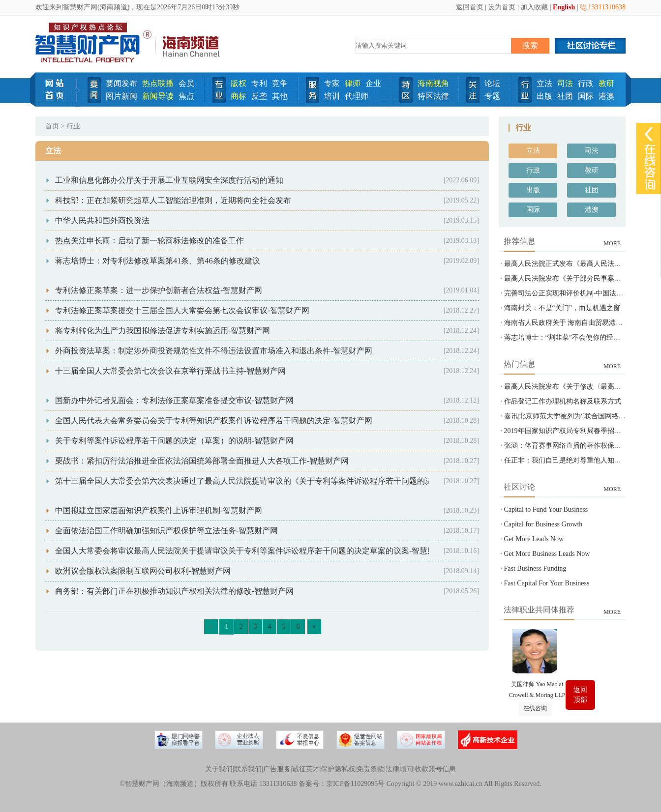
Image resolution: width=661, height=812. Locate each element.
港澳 (606, 96)
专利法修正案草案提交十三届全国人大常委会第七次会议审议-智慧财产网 (182, 310)
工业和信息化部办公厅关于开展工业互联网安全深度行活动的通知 (169, 180)
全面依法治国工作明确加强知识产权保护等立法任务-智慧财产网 (166, 531)
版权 (239, 83)
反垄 (259, 96)
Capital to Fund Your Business (546, 509)
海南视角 (433, 83)
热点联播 (158, 83)
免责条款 (370, 769)
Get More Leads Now (534, 539)
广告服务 (277, 769)
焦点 (186, 96)
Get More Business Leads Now (547, 554)
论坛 (492, 83)
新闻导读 (158, 96)
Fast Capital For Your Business (547, 583)
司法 (565, 83)
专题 (492, 96)
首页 (52, 126)
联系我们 (248, 769)
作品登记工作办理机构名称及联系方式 (563, 401)
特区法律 (433, 96)
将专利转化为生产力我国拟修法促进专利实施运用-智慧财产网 (163, 331)
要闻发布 (121, 83)
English (564, 7)
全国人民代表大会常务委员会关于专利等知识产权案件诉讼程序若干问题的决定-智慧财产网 (214, 420)
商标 (239, 96)
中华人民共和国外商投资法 (102, 220)
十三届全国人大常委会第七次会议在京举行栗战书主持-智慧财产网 (170, 371)
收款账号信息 (435, 769)
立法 (544, 83)
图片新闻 (121, 96)
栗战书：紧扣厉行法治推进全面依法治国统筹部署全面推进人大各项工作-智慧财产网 (202, 461)
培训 (332, 96)
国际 (586, 96)
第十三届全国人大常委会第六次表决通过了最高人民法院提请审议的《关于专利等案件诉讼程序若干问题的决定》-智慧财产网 (273, 481)
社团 (565, 96)
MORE (612, 243)
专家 (332, 83)
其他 (280, 96)
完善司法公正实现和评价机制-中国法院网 (567, 293)
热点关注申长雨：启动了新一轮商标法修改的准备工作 (150, 241)
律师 (353, 83)
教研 (606, 83)
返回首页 (470, 7)
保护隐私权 (338, 769)
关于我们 (219, 769)
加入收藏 (534, 7)
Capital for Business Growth (543, 524)
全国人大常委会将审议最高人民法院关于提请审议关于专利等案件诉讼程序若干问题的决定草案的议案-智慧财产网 (253, 551)
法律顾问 (399, 769)
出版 (544, 96)
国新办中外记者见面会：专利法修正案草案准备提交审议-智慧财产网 (174, 400)
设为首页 (502, 7)
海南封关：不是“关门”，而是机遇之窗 (562, 308)
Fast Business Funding (535, 568)
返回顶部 (580, 695)
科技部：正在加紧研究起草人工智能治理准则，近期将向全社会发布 (173, 200)
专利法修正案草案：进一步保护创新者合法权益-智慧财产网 (159, 290)
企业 (373, 83)
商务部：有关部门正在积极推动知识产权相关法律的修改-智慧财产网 (174, 591)
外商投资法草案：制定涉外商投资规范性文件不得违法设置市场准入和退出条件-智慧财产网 (214, 351)
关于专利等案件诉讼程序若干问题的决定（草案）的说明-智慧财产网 (174, 441)
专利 (259, 83)
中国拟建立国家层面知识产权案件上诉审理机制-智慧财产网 (159, 510)
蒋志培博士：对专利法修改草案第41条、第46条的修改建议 (158, 261)
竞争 (280, 83)
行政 (586, 83)
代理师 (357, 96)
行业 (73, 126)
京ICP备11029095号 (355, 784)
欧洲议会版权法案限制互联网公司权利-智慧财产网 (143, 571)
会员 (186, 83)
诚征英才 (306, 769)
